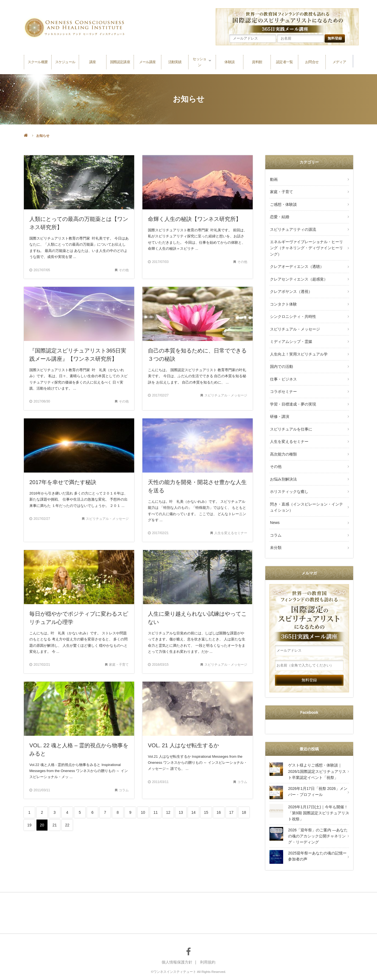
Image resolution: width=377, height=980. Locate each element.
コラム (275, 519)
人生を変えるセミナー (289, 430)
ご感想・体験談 (283, 203)
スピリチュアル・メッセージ (294, 323)
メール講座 (147, 61)
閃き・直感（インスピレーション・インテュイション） (306, 492)
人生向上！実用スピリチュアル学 (298, 346)
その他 (275, 454)
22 (67, 825)
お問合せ (312, 61)
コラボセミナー (283, 382)
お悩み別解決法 (283, 465)
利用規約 (208, 946)
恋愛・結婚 (279, 215)
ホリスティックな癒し (289, 477)
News (274, 507)
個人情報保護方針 (177, 946)
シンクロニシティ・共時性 (292, 310)
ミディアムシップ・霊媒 (291, 334)
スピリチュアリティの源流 (292, 227)
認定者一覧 (285, 61)
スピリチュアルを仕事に (291, 418)
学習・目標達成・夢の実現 (292, 394)
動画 (273, 179)
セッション (199, 61)
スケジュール (65, 61)
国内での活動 (281, 358)
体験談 (230, 61)
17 (231, 812)
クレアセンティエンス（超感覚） (298, 275)
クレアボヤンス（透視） (291, 287)
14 (193, 812)
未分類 (275, 531)
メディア (339, 61)
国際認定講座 (120, 61)
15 (206, 812)
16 (219, 812)
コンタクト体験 (283, 299)
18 (244, 812)
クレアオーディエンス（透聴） (296, 263)
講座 (92, 61)
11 (156, 812)
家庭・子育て (281, 191)
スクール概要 (38, 61)
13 (181, 812)
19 (29, 825)
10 (143, 812)
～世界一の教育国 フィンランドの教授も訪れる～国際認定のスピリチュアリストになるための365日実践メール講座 (309, 598)
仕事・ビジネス (283, 370)
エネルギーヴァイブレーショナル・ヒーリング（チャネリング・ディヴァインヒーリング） (306, 245)
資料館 (257, 61)
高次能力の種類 (283, 442)
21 (55, 825)
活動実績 (175, 61)
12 (168, 812)
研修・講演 (279, 406)
